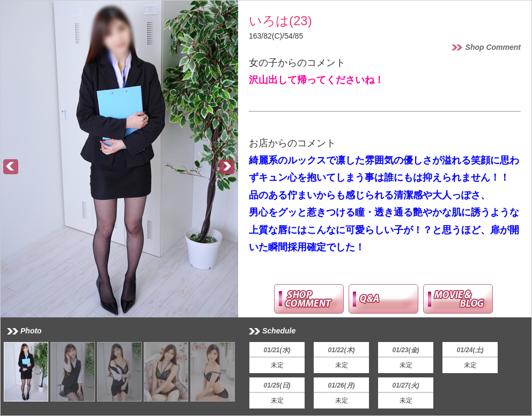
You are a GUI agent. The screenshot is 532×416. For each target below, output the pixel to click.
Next (227, 167)
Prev (11, 167)
